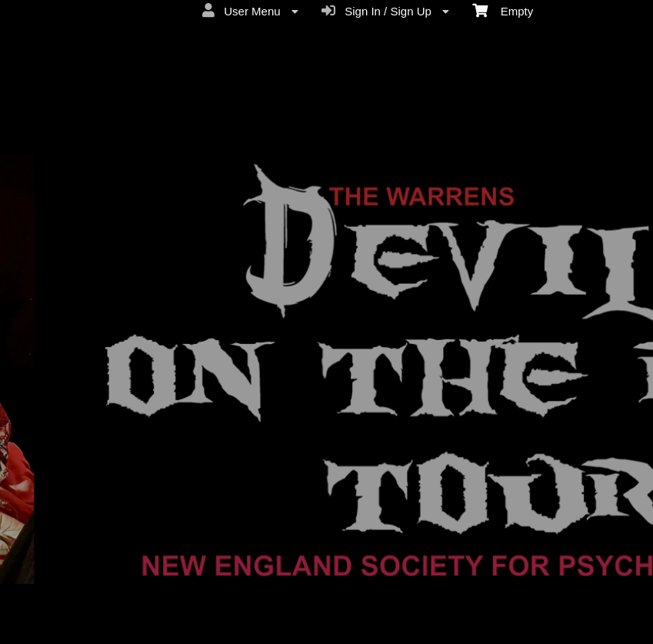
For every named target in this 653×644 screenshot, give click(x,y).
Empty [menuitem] (503, 10)
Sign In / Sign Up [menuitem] (385, 11)
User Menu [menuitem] (250, 11)
